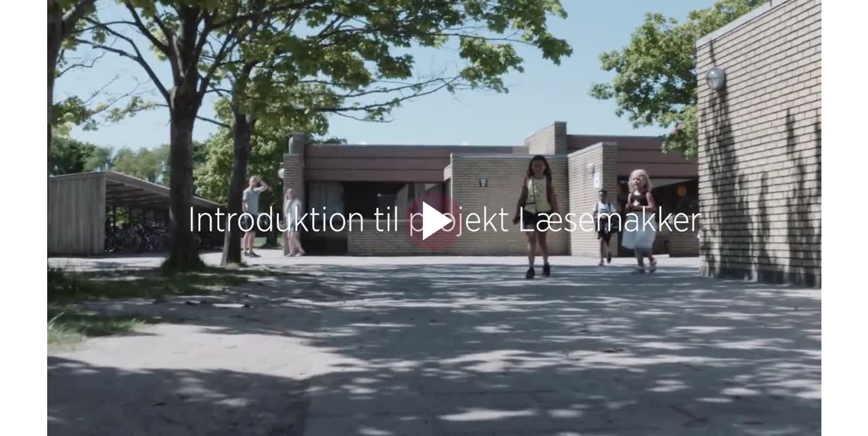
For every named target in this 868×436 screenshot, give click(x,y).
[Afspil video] (434, 248)
